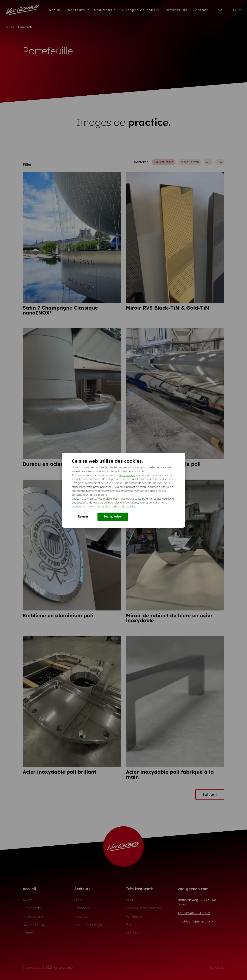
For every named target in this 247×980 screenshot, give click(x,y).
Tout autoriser (113, 516)
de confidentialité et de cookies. (116, 506)
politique (77, 506)
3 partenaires (127, 475)
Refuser (83, 516)
